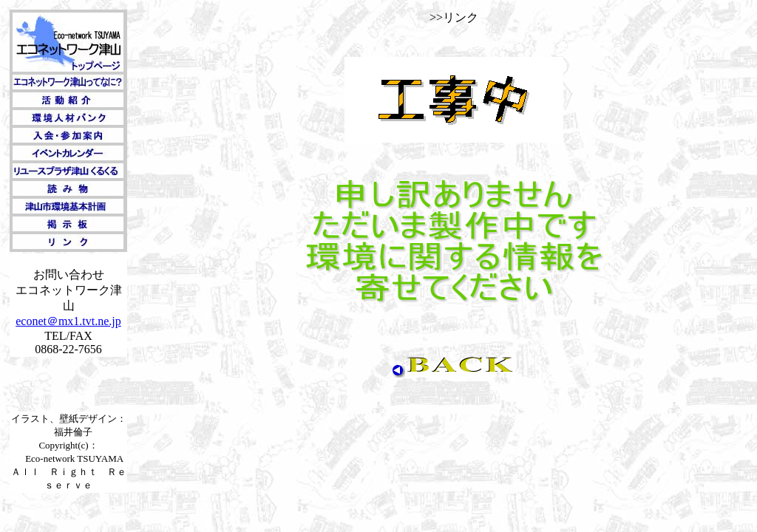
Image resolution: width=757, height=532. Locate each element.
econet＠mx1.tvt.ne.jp (68, 321)
